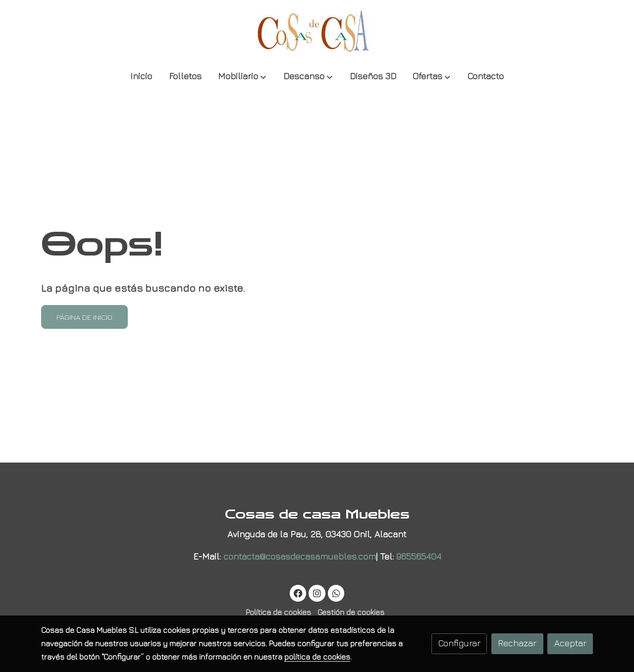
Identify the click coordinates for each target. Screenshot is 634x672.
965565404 (419, 556)
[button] (242, 77)
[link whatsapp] (336, 593)
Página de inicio (84, 317)
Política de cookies (278, 612)
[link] (317, 31)
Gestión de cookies (351, 612)
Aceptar (570, 643)
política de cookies (317, 657)
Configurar (459, 643)
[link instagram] (317, 593)
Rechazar (517, 643)
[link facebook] (298, 593)
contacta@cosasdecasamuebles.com (300, 556)
